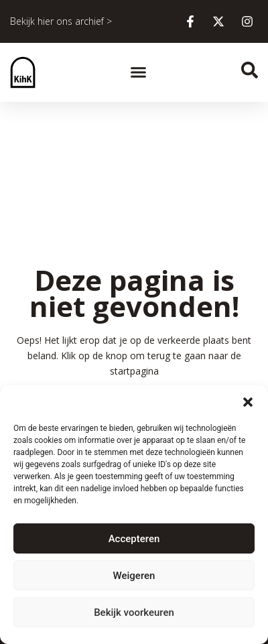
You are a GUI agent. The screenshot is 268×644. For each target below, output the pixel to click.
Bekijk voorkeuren (134, 613)
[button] (248, 402)
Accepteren (134, 539)
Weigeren (134, 576)
